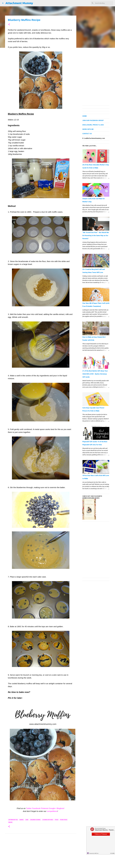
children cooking (35, 820)
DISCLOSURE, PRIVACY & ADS (93, 125)
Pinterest (45, 808)
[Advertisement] (41, 853)
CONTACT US (87, 134)
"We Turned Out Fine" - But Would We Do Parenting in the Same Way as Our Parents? (96, 235)
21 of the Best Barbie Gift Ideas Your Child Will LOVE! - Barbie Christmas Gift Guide (95, 374)
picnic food (64, 820)
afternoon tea (13, 820)
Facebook (36, 808)
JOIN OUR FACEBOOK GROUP (93, 120)
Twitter (29, 808)
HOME (85, 116)
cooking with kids (48, 820)
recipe (10, 822)
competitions (52, 811)
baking (22, 820)
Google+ (52, 808)
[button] (9, 24)
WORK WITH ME (88, 129)
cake (27, 820)
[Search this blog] (104, 3)
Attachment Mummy (19, 3)
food (57, 820)
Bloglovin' (61, 808)
